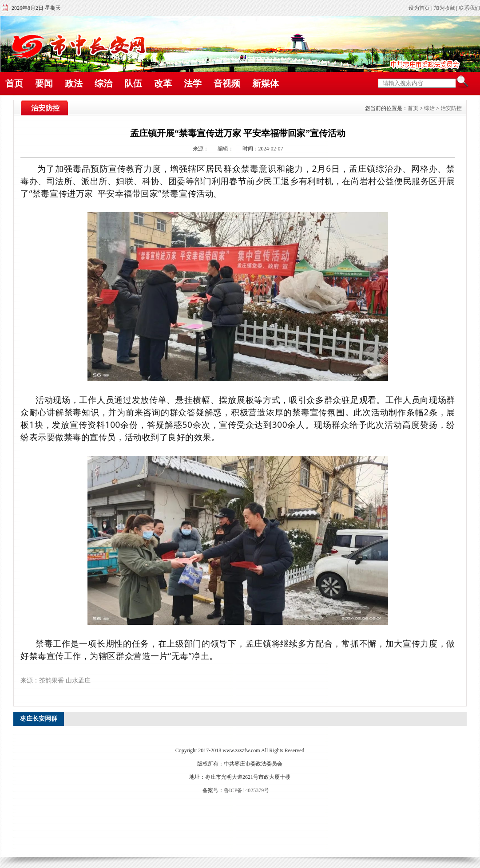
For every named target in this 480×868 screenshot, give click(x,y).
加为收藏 (444, 8)
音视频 (227, 83)
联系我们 (469, 8)
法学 (193, 83)
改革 (163, 83)
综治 (103, 83)
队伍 (133, 83)
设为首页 (419, 8)
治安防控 (451, 108)
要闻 (44, 83)
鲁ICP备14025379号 (247, 790)
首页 (14, 83)
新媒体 (266, 83)
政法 (74, 83)
